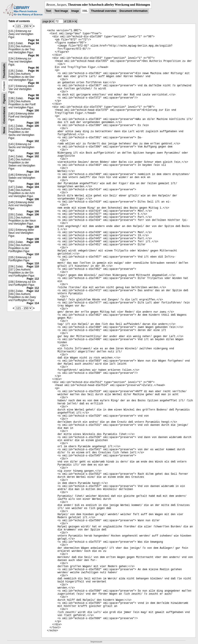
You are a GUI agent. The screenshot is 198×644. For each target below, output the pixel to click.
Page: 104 (33, 172)
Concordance (4, 115)
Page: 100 (33, 111)
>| (75, 21)
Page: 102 (33, 141)
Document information (134, 11)
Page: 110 (33, 254)
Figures (4, 99)
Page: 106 (33, 199)
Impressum (96, 642)
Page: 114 (33, 303)
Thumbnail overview (103, 11)
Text (49, 11)
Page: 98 (34, 83)
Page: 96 (34, 55)
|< (50, 21)
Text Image (61, 11)
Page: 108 (33, 227)
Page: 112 (33, 279)
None (4, 130)
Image (75, 11)
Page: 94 (34, 40)
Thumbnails (4, 71)
